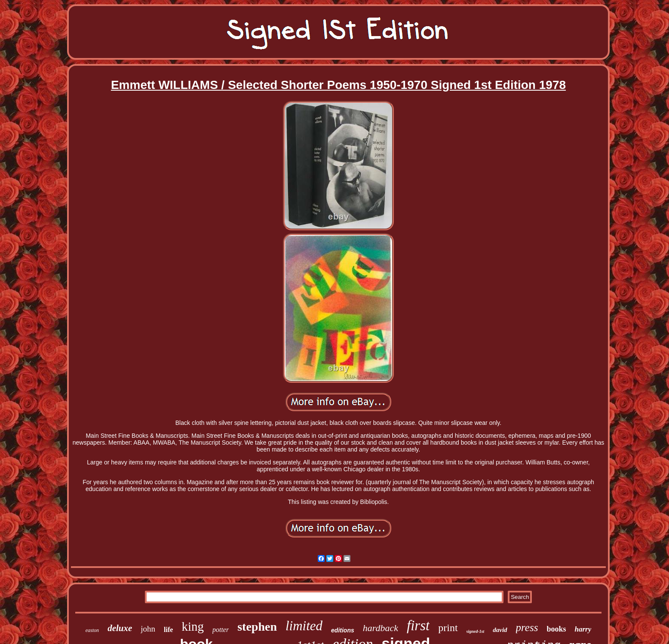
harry (583, 629)
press (527, 627)
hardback (381, 628)
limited (304, 626)
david (500, 630)
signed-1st (476, 631)
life (168, 630)
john (148, 629)
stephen (257, 627)
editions (343, 630)
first (418, 626)
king (193, 626)
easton (92, 630)
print (448, 628)
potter (221, 630)
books (556, 629)
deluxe (120, 628)
